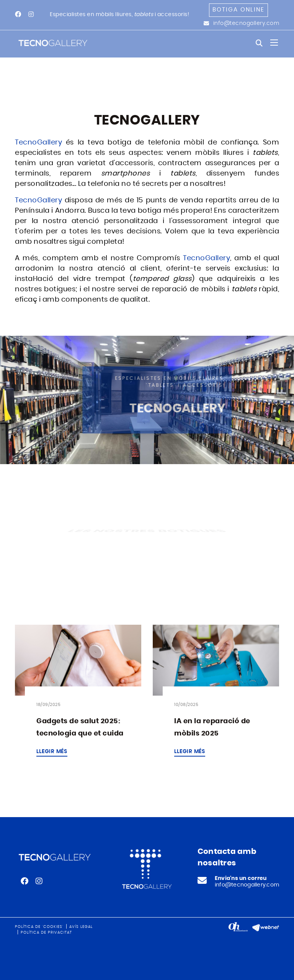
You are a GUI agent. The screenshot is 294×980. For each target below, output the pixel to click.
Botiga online (238, 10)
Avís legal (81, 927)
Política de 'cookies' (39, 927)
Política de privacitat (46, 932)
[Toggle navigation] (274, 43)
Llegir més (52, 752)
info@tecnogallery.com (246, 23)
